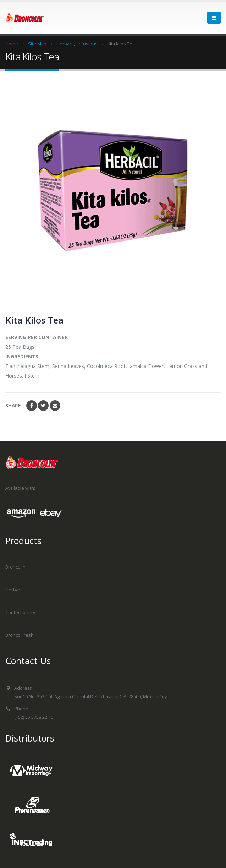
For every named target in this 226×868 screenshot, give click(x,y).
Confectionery (20, 612)
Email (55, 406)
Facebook (32, 406)
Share (13, 405)
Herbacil (14, 590)
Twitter (43, 406)
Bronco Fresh (20, 635)
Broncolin (15, 567)
